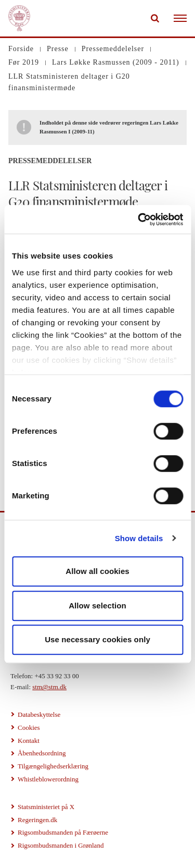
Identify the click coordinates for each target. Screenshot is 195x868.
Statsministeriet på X (46, 807)
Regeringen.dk (37, 820)
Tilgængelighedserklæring (53, 766)
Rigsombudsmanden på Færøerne (63, 832)
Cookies (29, 728)
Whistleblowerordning (48, 779)
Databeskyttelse (39, 714)
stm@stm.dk (49, 687)
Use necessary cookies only (97, 639)
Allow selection (97, 606)
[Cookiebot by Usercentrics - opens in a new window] (139, 219)
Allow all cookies (97, 571)
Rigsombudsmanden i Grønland (61, 845)
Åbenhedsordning (42, 753)
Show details (139, 538)
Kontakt (29, 741)
